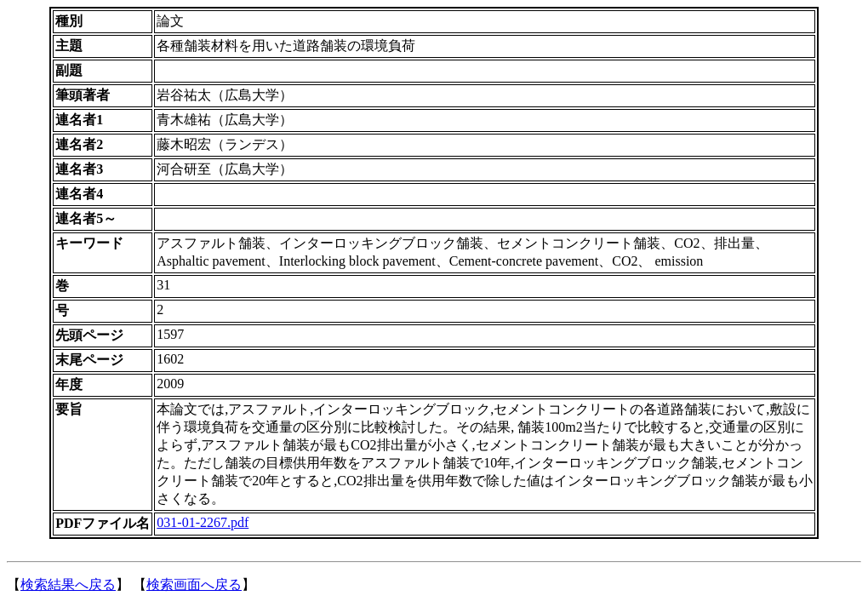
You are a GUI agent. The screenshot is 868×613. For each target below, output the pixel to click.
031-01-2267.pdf (203, 522)
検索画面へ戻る (194, 584)
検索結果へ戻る (68, 584)
